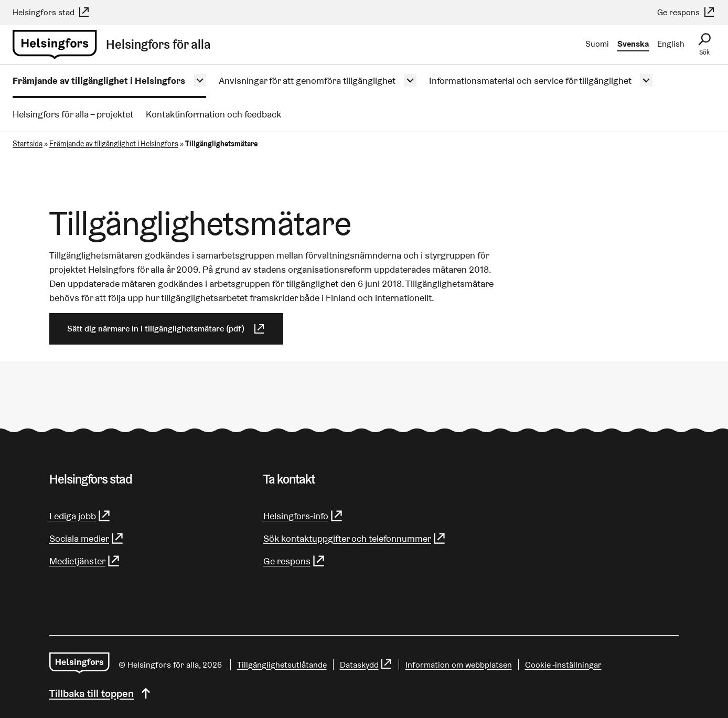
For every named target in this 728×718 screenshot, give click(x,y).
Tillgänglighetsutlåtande (282, 665)
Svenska (633, 44)
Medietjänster (85, 561)
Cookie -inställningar (563, 665)
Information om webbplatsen (459, 665)
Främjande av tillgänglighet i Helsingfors (99, 81)
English (671, 44)
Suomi (597, 44)
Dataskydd (366, 665)
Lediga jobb (80, 516)
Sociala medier (87, 538)
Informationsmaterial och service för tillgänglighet (530, 81)
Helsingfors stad (51, 12)
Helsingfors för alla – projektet (73, 114)
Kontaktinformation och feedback (213, 114)
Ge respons (686, 12)
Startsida (28, 144)
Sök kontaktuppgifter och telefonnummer (355, 538)
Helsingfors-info (303, 516)
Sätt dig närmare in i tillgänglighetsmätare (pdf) (166, 329)
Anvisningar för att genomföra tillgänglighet (307, 81)
